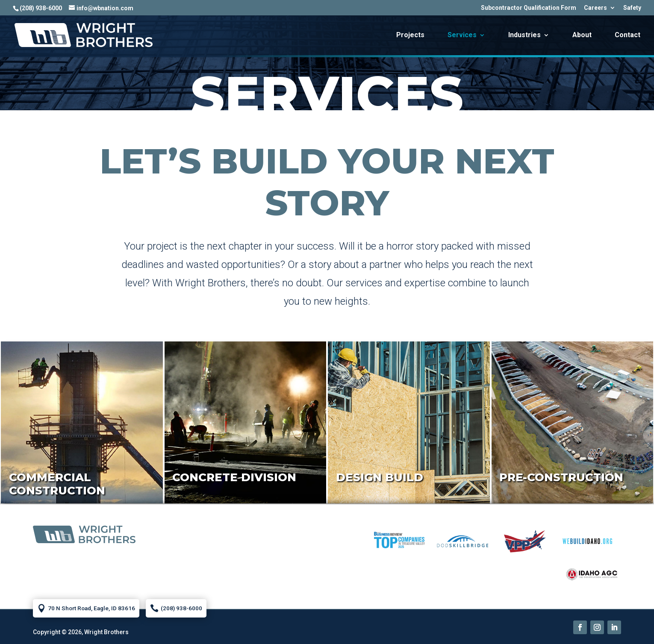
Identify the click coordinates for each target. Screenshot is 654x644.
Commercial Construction (57, 484)
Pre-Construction (561, 477)
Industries (524, 35)
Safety (632, 8)
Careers (595, 8)
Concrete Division (234, 477)
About (582, 35)
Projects (410, 35)
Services (462, 35)
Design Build (380, 477)
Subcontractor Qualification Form (529, 8)
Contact (627, 35)
